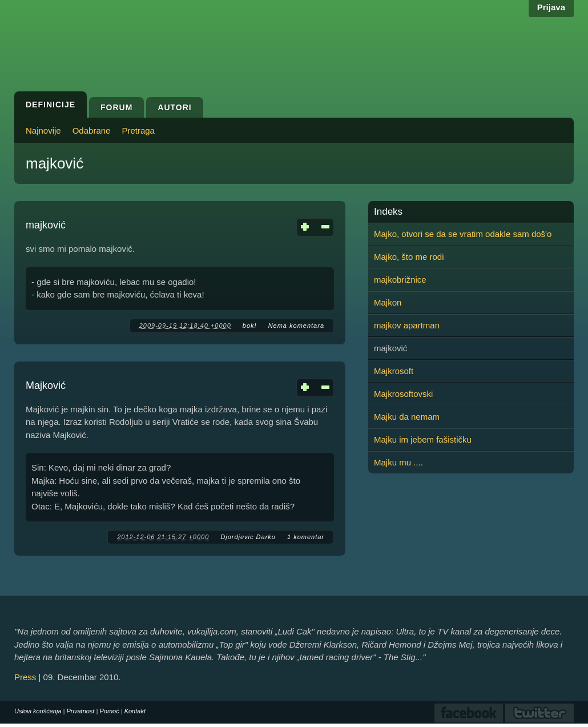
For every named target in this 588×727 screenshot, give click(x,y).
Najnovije (43, 130)
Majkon (388, 302)
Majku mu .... (398, 462)
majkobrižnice (400, 280)
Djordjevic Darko (248, 537)
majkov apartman (407, 325)
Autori (174, 107)
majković (46, 225)
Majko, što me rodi (409, 257)
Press (25, 677)
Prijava (551, 7)
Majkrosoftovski (403, 394)
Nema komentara (296, 326)
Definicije (51, 105)
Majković (46, 385)
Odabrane (92, 130)
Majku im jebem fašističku (423, 439)
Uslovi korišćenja (38, 711)
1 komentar (306, 537)
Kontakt (135, 711)
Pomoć (109, 711)
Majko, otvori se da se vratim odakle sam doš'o (463, 234)
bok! (250, 326)
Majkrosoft (394, 371)
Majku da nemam (407, 417)
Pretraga (138, 130)
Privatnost (81, 711)
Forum (116, 107)
